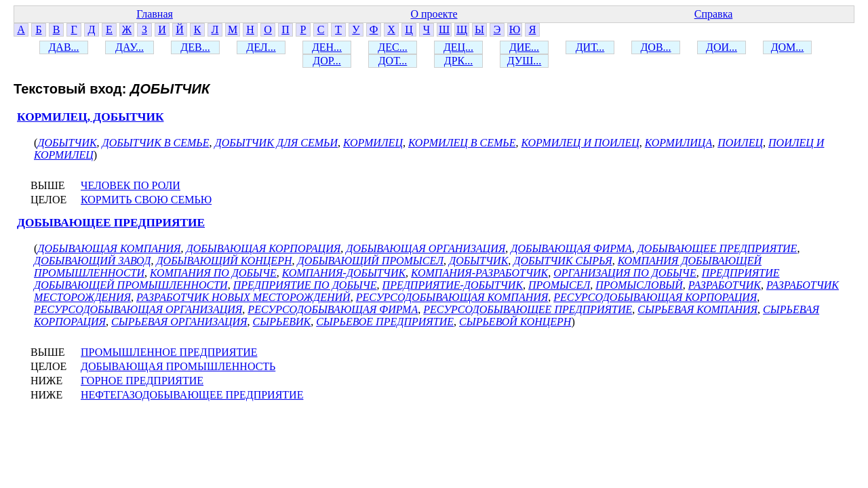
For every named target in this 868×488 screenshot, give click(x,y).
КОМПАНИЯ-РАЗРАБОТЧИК (479, 273)
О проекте (434, 14)
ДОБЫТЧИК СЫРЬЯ (563, 261)
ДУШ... (525, 61)
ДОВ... (655, 47)
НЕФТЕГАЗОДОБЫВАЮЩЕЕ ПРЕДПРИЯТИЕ (192, 395)
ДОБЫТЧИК (67, 143)
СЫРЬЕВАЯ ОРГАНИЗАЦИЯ (179, 322)
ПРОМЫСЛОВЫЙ (639, 285)
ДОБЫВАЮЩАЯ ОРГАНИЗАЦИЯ (426, 248)
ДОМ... (788, 47)
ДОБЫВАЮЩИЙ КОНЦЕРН (224, 261)
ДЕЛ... (261, 47)
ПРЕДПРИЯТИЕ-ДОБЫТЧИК (453, 285)
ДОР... (327, 61)
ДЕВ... (195, 47)
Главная (155, 14)
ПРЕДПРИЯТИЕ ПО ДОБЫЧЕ (305, 285)
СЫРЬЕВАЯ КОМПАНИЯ (697, 309)
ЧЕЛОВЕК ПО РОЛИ (131, 185)
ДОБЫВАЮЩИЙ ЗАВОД (92, 261)
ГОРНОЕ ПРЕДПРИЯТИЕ (142, 381)
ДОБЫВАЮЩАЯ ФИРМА (571, 248)
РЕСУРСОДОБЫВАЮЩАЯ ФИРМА (333, 309)
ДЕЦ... (458, 47)
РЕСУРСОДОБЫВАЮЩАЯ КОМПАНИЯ (452, 297)
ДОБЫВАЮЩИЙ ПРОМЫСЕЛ (370, 261)
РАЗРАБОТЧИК (725, 285)
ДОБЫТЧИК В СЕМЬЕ (156, 143)
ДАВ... (63, 47)
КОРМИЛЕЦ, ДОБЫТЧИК (91, 117)
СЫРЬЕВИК (282, 322)
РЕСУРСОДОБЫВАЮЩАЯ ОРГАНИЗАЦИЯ (138, 309)
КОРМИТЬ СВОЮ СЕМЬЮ (146, 200)
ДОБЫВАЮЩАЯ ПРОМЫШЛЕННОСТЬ (178, 366)
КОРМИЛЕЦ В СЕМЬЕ (462, 143)
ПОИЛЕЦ (740, 143)
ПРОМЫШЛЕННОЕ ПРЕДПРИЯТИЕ (169, 352)
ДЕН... (327, 47)
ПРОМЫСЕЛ (559, 285)
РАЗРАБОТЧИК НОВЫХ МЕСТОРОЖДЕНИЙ (243, 297)
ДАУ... (130, 47)
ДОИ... (722, 47)
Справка (714, 14)
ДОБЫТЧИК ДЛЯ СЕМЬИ (277, 143)
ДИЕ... (524, 47)
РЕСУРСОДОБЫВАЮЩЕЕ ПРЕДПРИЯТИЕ (528, 309)
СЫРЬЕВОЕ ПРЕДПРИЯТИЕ (385, 322)
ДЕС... (392, 47)
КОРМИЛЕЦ (373, 143)
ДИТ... (590, 47)
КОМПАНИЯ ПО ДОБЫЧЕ (213, 273)
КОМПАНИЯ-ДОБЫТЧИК (344, 273)
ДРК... (458, 61)
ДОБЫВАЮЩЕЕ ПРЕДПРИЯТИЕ (111, 223)
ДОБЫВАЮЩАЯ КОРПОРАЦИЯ (264, 248)
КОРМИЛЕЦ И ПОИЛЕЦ (580, 143)
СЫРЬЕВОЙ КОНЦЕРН (515, 322)
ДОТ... (393, 61)
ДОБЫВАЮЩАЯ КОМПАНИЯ (109, 248)
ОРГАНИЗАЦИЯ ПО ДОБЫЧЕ (625, 273)
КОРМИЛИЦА (678, 143)
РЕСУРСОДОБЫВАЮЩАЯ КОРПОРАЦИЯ (655, 297)
